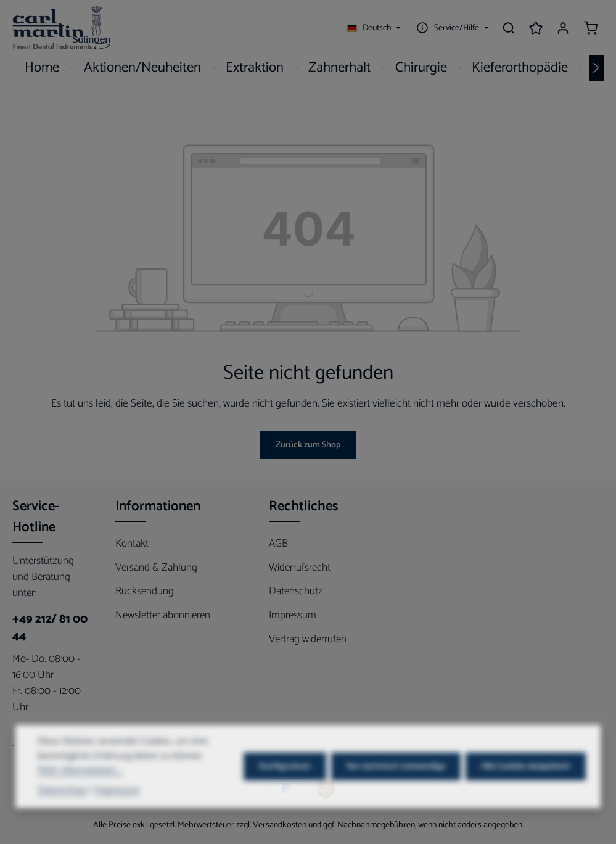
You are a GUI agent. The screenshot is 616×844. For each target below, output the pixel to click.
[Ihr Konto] (563, 28)
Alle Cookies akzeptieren (526, 784)
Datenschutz (296, 591)
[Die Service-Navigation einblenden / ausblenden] (451, 28)
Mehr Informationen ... (80, 790)
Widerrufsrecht (300, 568)
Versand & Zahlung (156, 568)
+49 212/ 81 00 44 (50, 628)
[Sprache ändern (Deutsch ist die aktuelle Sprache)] (374, 28)
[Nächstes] (596, 68)
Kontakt (132, 544)
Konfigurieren (285, 784)
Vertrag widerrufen (308, 639)
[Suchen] (509, 28)
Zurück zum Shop (308, 445)
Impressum (293, 615)
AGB (278, 544)
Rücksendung (145, 591)
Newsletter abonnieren (163, 615)
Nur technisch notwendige (396, 784)
